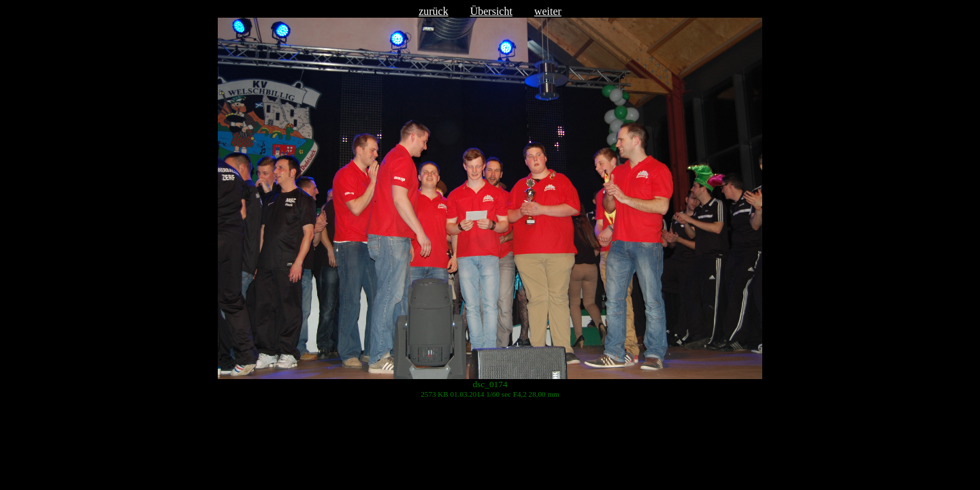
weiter (548, 11)
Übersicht (491, 11)
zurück (434, 11)
